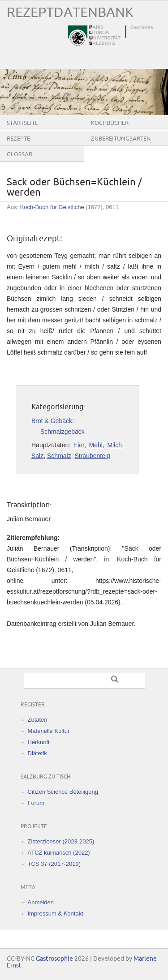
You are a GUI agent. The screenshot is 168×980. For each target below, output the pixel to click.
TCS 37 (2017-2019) (54, 864)
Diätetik (37, 753)
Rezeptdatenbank (70, 13)
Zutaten (38, 720)
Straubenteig (92, 456)
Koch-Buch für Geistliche (52, 207)
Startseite (22, 123)
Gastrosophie (54, 959)
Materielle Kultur (49, 731)
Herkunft (39, 742)
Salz (37, 456)
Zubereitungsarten (121, 139)
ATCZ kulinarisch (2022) (59, 853)
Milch (114, 445)
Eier (79, 445)
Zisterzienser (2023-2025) (61, 841)
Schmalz (59, 456)
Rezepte (18, 139)
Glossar (19, 154)
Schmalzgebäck (62, 432)
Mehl (96, 445)
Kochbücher (110, 123)
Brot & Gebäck (52, 421)
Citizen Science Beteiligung (63, 792)
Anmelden (41, 902)
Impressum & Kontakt (56, 914)
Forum (36, 803)
